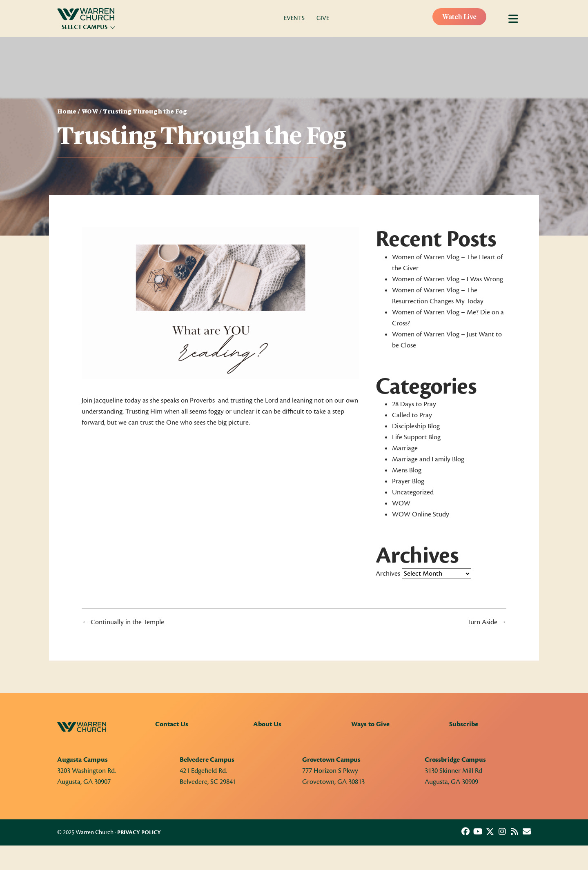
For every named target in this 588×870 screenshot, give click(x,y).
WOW (90, 112)
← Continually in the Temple (123, 622)
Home (67, 112)
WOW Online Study (421, 514)
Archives (388, 574)
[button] (465, 832)
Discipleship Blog (416, 426)
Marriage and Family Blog (428, 459)
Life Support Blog (416, 437)
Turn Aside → (487, 622)
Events (294, 18)
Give (323, 18)
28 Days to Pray (414, 404)
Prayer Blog (408, 481)
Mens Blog (407, 470)
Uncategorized (413, 492)
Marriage (405, 448)
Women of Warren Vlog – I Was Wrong (448, 279)
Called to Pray (412, 415)
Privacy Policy (139, 832)
